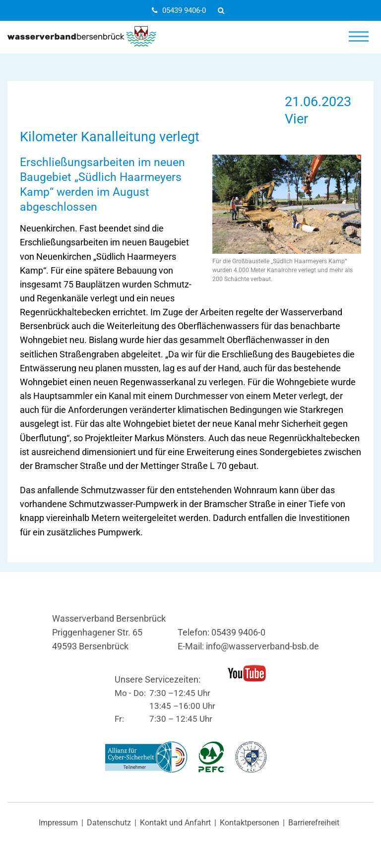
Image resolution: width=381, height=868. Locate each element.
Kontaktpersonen (250, 823)
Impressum (58, 823)
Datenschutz (109, 823)
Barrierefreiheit (314, 823)
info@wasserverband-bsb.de (262, 646)
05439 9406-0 (179, 10)
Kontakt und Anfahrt (175, 823)
